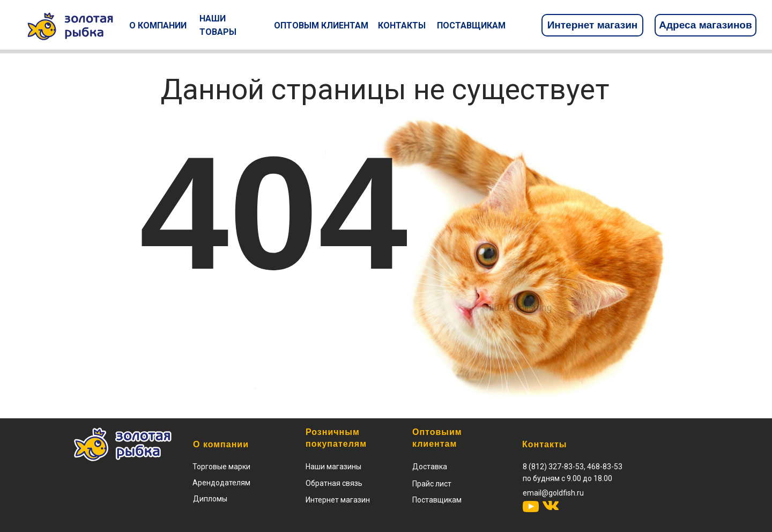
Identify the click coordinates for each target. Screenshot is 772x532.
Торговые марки (221, 467)
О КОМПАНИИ (158, 25)
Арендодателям (221, 483)
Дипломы (210, 499)
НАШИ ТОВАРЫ (218, 25)
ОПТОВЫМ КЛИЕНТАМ (321, 25)
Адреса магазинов (705, 25)
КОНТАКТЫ (402, 25)
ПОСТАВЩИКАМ (471, 25)
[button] (432, 484)
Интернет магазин (593, 25)
